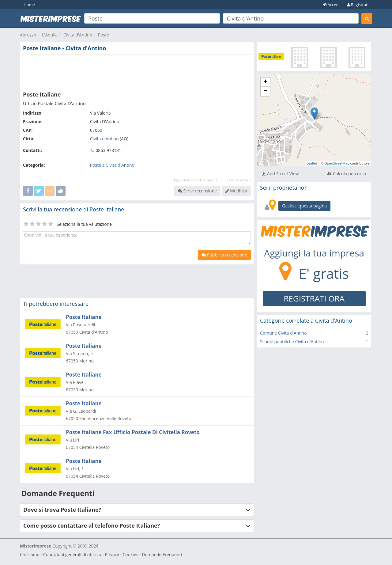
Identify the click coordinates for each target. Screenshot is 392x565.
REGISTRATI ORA (314, 298)
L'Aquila (50, 35)
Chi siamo (30, 554)
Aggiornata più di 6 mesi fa (195, 180)
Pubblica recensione (224, 255)
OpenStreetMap (337, 163)
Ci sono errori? (239, 180)
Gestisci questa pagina (304, 206)
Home (29, 5)
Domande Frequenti (162, 554)
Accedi (331, 5)
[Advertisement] (137, 72)
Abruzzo (28, 35)
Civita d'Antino (78, 35)
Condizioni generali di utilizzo (72, 554)
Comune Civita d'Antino (283, 333)
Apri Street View (280, 174)
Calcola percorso (347, 174)
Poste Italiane (84, 317)
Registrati (358, 5)
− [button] (265, 91)
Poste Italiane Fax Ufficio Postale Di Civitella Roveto (133, 432)
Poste (104, 35)
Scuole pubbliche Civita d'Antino (292, 341)
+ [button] (265, 82)
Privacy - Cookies (121, 554)
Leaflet (312, 163)
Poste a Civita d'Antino (112, 165)
